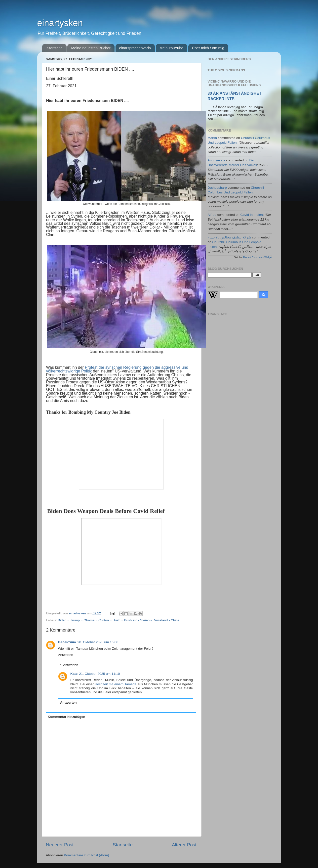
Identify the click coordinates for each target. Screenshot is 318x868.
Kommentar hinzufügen (66, 717)
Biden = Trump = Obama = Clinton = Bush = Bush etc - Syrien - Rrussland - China (119, 620)
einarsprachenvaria (135, 48)
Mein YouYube (171, 48)
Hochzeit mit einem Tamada (116, 684)
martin (212, 138)
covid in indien (252, 215)
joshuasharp (217, 188)
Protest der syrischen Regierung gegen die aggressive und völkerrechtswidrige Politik (117, 369)
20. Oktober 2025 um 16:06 (98, 642)
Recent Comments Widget (258, 257)
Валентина (67, 642)
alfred (212, 215)
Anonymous (217, 160)
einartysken (60, 23)
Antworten (66, 655)
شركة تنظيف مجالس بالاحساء (229, 237)
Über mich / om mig (208, 48)
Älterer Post (184, 845)
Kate (74, 674)
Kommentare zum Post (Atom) (86, 855)
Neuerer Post (60, 845)
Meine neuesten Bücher (91, 48)
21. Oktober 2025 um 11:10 (99, 674)
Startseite (55, 48)
